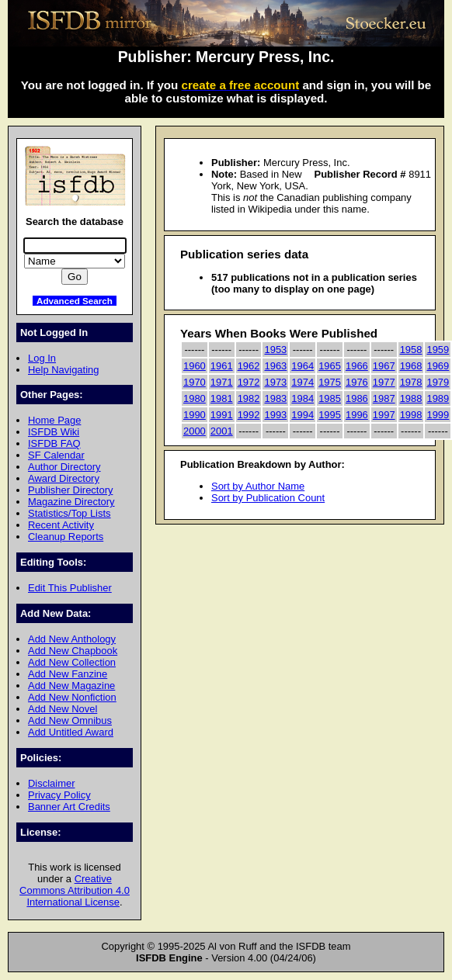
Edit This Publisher (70, 588)
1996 (357, 415)
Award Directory (64, 478)
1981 (222, 398)
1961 (222, 366)
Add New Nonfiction (72, 697)
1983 (275, 398)
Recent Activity (61, 525)
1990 (195, 415)
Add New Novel (63, 709)
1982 (249, 398)
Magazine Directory (71, 502)
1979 (438, 382)
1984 (302, 398)
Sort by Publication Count (268, 498)
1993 (275, 415)
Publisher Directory (70, 490)
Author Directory (64, 467)
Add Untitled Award (71, 732)
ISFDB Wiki (54, 432)
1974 (302, 382)
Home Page (54, 420)
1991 (222, 415)
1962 (249, 366)
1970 (195, 382)
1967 (384, 366)
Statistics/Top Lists (70, 513)
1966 (357, 366)
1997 (384, 415)
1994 (302, 415)
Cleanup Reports (66, 537)
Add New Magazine (71, 686)
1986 (357, 398)
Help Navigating (63, 370)
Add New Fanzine (68, 674)
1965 (330, 366)
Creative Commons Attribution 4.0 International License (75, 890)
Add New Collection (72, 662)
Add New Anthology (72, 639)
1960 (195, 366)
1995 (330, 415)
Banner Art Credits (69, 807)
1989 (438, 398)
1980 (195, 398)
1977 (384, 382)
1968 (411, 366)
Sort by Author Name (258, 486)
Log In (42, 358)
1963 (275, 366)
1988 (411, 398)
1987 (384, 398)
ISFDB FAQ (54, 443)
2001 (222, 431)
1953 (275, 350)
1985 (330, 398)
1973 (275, 382)
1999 (438, 415)
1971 (222, 382)
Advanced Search (75, 301)
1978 (411, 382)
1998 (411, 415)
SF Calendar (56, 455)
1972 (249, 382)
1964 (302, 366)
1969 (438, 366)
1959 (438, 350)
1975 (330, 382)
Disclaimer (51, 783)
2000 (195, 431)
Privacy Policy (59, 795)
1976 (357, 382)
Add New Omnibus (70, 720)
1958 (411, 350)
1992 (249, 415)
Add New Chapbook (73, 651)
